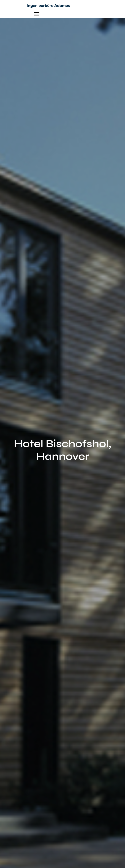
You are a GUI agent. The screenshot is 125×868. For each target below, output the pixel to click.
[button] (36, 14)
